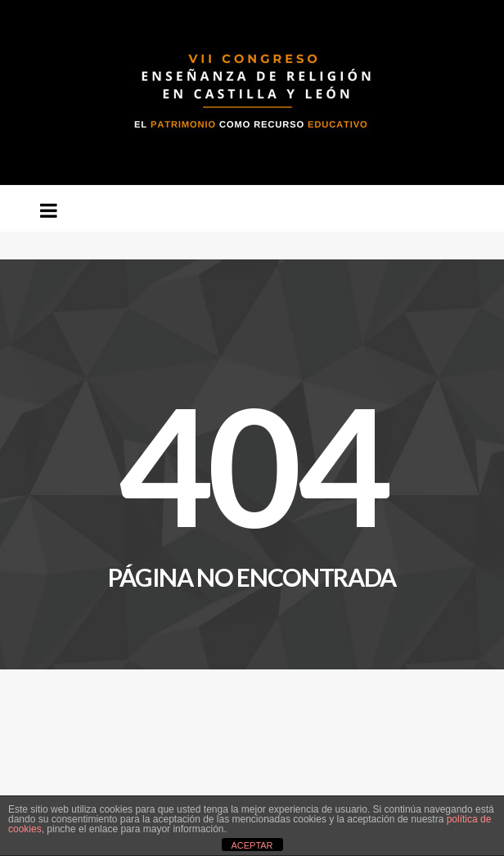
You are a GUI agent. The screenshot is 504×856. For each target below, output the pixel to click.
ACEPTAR (252, 845)
